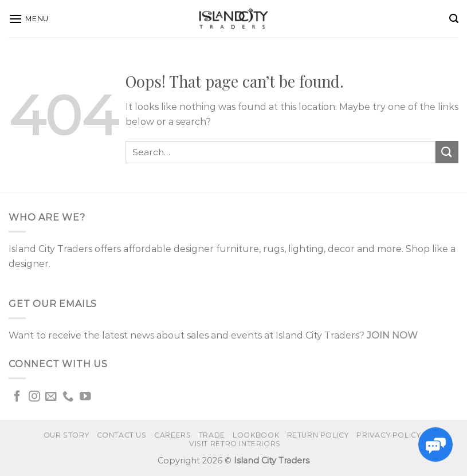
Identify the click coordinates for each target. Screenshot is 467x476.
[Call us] (68, 397)
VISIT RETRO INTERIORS (235, 444)
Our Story (66, 435)
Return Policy (318, 435)
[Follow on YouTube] (85, 397)
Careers (172, 435)
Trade (212, 435)
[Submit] (447, 152)
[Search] (454, 19)
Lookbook (256, 435)
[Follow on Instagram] (34, 397)
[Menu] (29, 19)
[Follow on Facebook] (17, 397)
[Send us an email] (51, 397)
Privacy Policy (389, 435)
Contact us (122, 435)
